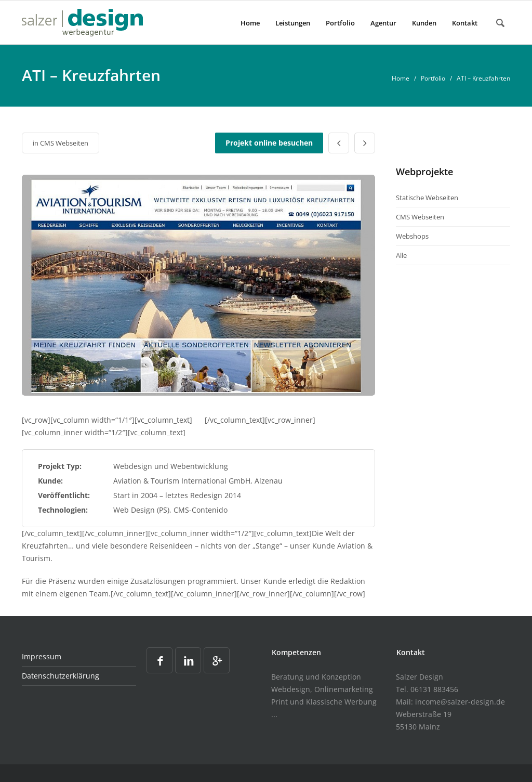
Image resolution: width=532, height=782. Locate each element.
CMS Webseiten (64, 143)
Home (250, 23)
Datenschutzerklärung (61, 676)
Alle (401, 255)
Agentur (383, 23)
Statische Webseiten (427, 198)
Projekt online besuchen (269, 143)
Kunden (424, 23)
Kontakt (465, 23)
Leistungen (293, 23)
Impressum (42, 656)
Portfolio (340, 23)
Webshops (412, 236)
